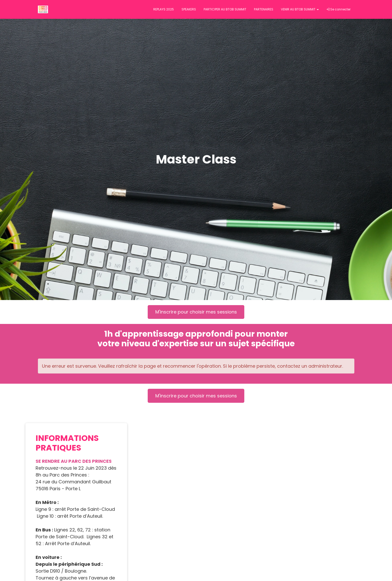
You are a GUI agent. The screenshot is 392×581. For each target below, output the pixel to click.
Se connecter (338, 9)
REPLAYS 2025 (164, 9)
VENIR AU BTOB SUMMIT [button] (300, 9)
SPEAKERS (189, 9)
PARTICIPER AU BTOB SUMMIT (225, 9)
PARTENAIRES (264, 9)
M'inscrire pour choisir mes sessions (196, 312)
